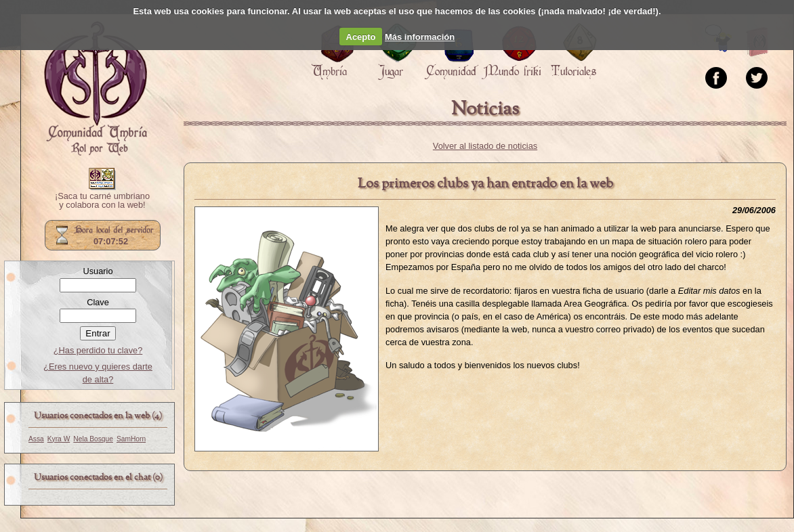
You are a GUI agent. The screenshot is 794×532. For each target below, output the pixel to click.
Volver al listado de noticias (485, 146)
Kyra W (59, 439)
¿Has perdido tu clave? (98, 350)
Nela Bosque (93, 439)
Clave (98, 302)
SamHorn (131, 439)
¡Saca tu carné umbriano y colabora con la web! (102, 201)
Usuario (98, 271)
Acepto (361, 37)
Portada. (96, 89)
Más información (420, 37)
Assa (36, 439)
